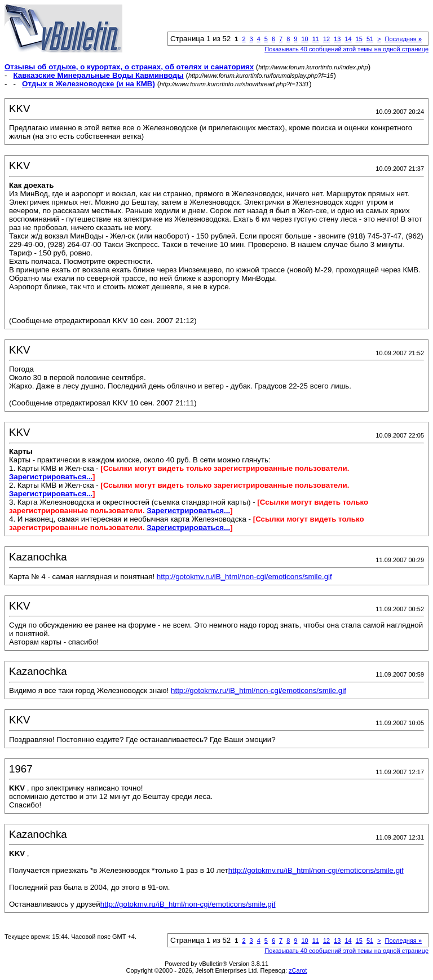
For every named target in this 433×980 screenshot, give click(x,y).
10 (304, 39)
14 (348, 39)
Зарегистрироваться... (51, 477)
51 (370, 39)
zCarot (298, 970)
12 (326, 39)
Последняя (403, 39)
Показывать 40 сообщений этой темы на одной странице (346, 49)
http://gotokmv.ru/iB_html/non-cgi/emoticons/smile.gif (244, 577)
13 (337, 39)
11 (316, 39)
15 (359, 39)
